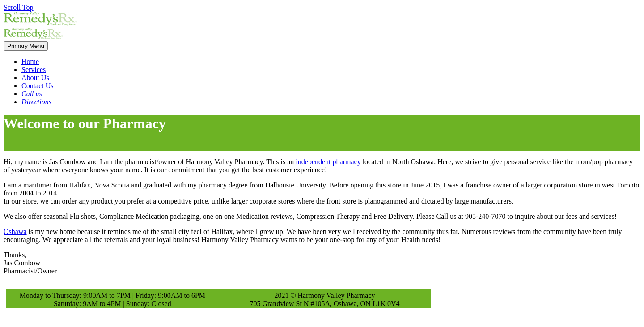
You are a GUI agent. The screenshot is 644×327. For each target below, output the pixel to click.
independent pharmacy (328, 162)
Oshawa (15, 231)
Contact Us (38, 86)
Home (30, 62)
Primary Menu (26, 46)
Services (34, 70)
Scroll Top (19, 7)
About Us (35, 78)
